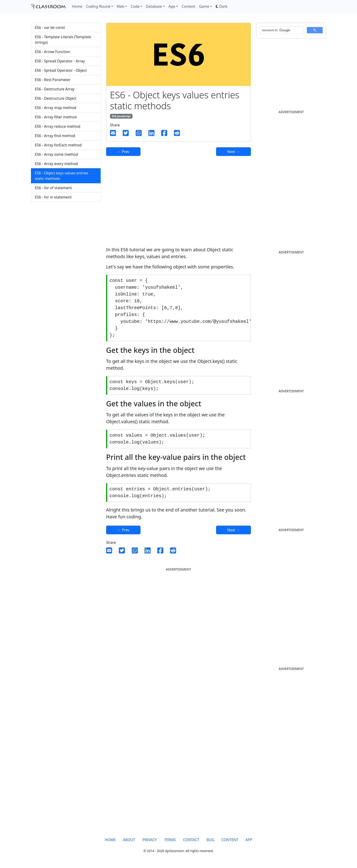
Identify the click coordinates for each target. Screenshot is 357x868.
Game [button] (204, 6)
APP (249, 840)
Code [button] (135, 6)
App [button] (172, 6)
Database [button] (154, 6)
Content (189, 6)
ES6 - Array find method (55, 136)
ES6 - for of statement (53, 188)
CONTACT (191, 840)
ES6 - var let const (50, 28)
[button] (222, 6)
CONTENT (230, 840)
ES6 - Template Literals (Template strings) (63, 40)
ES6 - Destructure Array (55, 89)
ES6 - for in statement (53, 197)
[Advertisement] (66, 241)
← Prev (123, 152)
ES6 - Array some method (56, 154)
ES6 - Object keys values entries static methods (62, 176)
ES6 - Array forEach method (58, 145)
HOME (110, 840)
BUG (210, 840)
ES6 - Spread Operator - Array (60, 61)
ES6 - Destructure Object (56, 98)
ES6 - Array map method (56, 108)
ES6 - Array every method (56, 164)
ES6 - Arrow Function (52, 52)
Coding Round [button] (98, 6)
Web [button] (121, 6)
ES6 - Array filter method (56, 117)
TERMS (170, 840)
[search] (281, 30)
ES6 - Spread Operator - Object (61, 70)
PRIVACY (150, 840)
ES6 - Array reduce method (58, 126)
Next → (233, 152)
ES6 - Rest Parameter (53, 80)
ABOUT (129, 840)
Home (77, 6)
